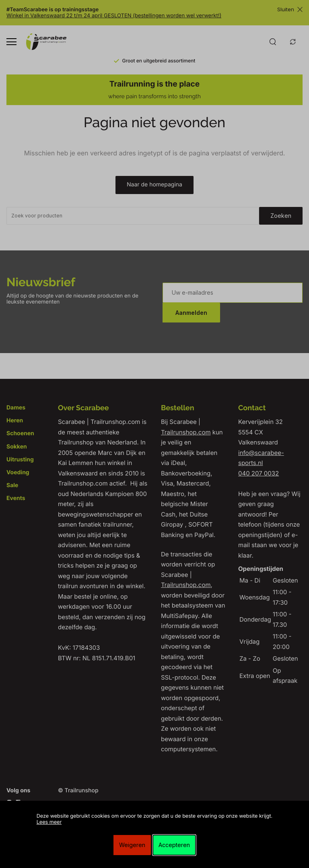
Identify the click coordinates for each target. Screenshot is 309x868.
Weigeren (132, 845)
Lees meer (49, 822)
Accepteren (174, 845)
